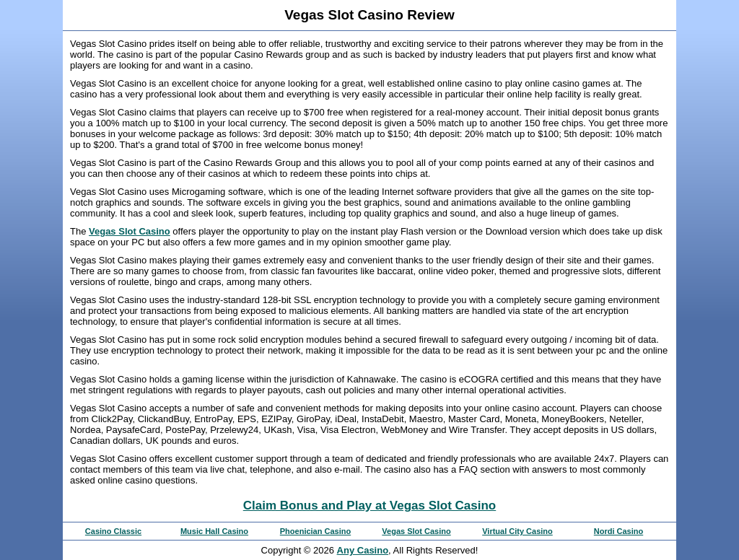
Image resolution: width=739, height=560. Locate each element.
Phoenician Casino (315, 531)
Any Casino (363, 550)
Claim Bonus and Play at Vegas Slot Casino (369, 506)
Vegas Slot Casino (130, 231)
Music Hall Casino (214, 531)
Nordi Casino (618, 531)
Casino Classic (113, 531)
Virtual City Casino (517, 531)
